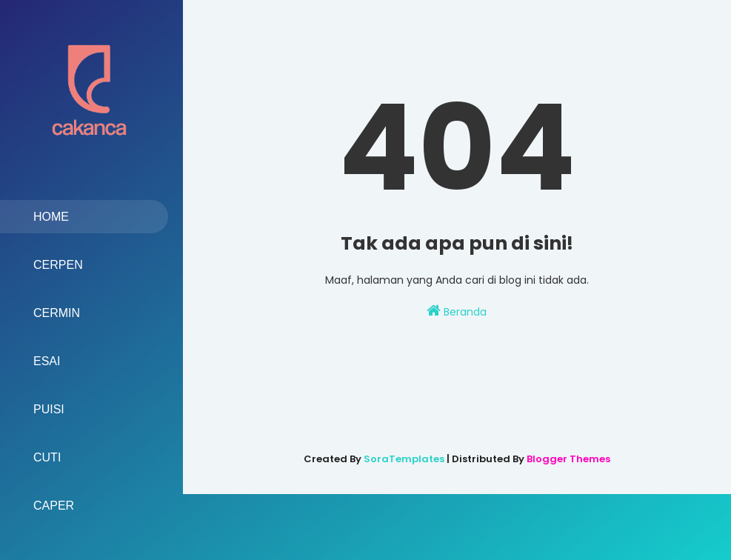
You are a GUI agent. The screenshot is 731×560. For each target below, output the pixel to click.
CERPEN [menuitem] (58, 265)
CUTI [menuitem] (47, 457)
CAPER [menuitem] (54, 506)
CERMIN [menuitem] (57, 313)
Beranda (457, 311)
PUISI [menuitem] (49, 409)
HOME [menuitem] (51, 217)
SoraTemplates (404, 459)
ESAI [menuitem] (47, 361)
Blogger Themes (568, 459)
